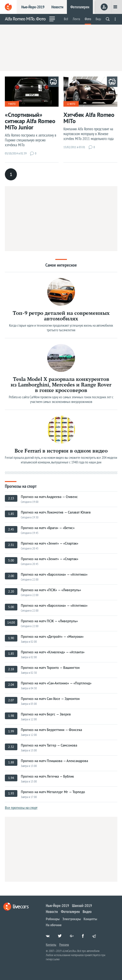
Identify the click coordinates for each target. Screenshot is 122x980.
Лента (76, 19)
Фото (88, 19)
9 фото (12, 104)
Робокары (53, 919)
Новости (57, 7)
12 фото (71, 104)
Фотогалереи (80, 7)
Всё (66, 19)
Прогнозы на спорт (21, 486)
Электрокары (72, 919)
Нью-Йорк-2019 (33, 7)
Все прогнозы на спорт (21, 808)
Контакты (51, 945)
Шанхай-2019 (82, 906)
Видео (99, 19)
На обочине (54, 925)
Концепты (90, 919)
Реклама (64, 945)
